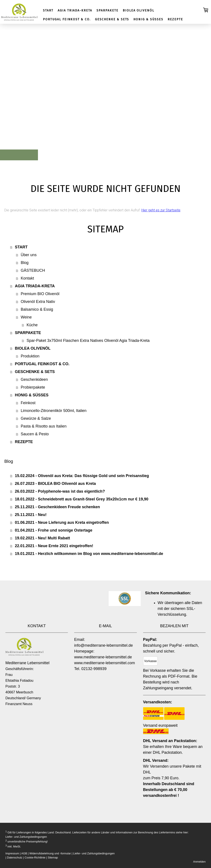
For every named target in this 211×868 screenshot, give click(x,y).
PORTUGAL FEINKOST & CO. (67, 19)
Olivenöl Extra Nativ (38, 302)
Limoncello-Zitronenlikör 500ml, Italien (54, 411)
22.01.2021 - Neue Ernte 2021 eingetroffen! (54, 546)
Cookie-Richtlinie (35, 858)
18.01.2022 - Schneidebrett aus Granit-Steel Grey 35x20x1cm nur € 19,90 (82, 499)
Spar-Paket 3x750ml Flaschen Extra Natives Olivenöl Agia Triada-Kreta (88, 341)
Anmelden (199, 862)
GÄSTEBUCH (33, 270)
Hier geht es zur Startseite (161, 210)
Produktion (30, 356)
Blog (25, 263)
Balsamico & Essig (37, 309)
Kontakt (27, 278)
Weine (26, 317)
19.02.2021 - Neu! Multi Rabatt (43, 538)
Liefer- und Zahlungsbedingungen (26, 837)
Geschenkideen (34, 379)
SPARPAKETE (107, 10)
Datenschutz (15, 858)
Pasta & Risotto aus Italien (44, 426)
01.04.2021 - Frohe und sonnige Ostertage (54, 530)
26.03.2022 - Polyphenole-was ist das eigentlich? (60, 491)
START (48, 10)
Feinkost (28, 403)
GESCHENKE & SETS (112, 19)
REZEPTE (175, 19)
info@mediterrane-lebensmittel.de (103, 645)
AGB (24, 853)
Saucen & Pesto (35, 434)
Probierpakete (33, 387)
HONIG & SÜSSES (148, 19)
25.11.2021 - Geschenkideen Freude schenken (57, 507)
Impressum (12, 853)
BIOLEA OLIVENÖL (138, 10)
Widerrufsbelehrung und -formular (50, 853)
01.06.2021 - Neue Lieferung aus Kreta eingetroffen (62, 522)
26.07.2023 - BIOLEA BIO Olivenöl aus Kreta (55, 484)
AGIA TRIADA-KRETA (75, 10)
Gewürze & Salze (36, 418)
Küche (32, 325)
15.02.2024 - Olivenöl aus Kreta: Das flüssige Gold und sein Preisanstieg (82, 476)
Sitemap (53, 858)
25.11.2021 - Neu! (31, 515)
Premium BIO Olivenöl (40, 294)
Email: (80, 640)
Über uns (29, 255)
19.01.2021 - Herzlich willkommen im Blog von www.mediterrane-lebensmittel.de (89, 554)
